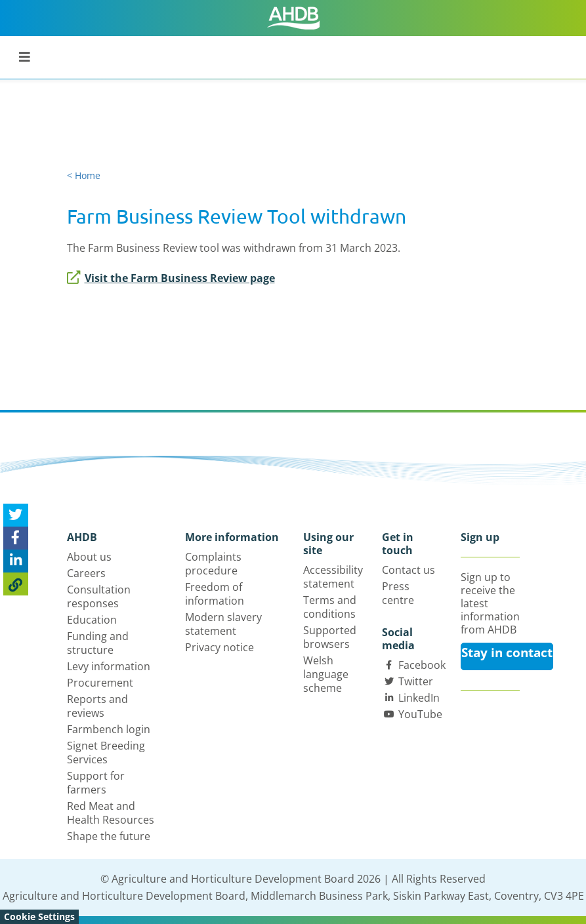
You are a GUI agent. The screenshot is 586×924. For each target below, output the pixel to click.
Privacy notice (220, 647)
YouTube (420, 714)
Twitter (416, 681)
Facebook (422, 665)
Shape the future (109, 836)
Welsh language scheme (326, 674)
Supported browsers (330, 637)
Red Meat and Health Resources (111, 813)
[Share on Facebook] (16, 538)
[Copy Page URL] (16, 584)
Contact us (408, 570)
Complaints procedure (213, 564)
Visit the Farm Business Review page (171, 278)
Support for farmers (96, 783)
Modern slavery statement (223, 624)
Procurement (100, 683)
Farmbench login (109, 729)
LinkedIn (419, 698)
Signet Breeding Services (106, 753)
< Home (84, 175)
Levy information (109, 666)
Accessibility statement (333, 577)
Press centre (398, 593)
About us (89, 557)
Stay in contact (507, 653)
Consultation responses (99, 596)
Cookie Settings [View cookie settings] (39, 916)
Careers (86, 573)
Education (92, 620)
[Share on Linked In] (16, 561)
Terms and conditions (330, 607)
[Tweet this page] (16, 515)
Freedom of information (215, 594)
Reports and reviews (97, 706)
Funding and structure (98, 643)
